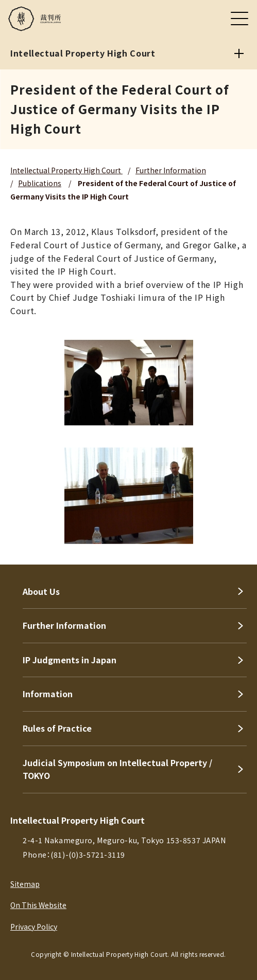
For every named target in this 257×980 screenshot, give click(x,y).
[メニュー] (239, 19)
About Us (41, 591)
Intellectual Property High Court (66, 170)
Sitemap (25, 884)
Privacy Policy (34, 927)
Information (48, 694)
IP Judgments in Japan (70, 660)
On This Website (38, 905)
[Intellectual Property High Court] (239, 53)
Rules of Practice (57, 728)
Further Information (171, 170)
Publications (40, 183)
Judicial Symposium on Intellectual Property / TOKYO (117, 769)
